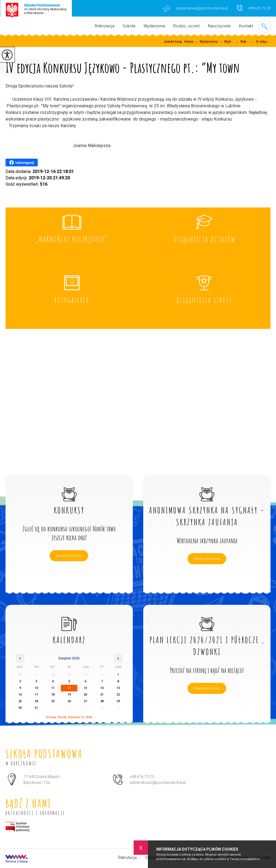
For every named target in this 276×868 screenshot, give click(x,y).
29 (118, 701)
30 (20, 708)
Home (189, 42)
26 (69, 701)
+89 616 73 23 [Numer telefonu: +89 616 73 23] (142, 777)
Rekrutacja (105, 26)
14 (102, 688)
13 (85, 688)
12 (69, 688)
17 (36, 695)
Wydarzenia (154, 26)
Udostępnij (22, 163)
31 (36, 708)
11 (53, 688)
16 (20, 695)
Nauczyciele (219, 26)
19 (69, 695)
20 (85, 695)
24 (36, 701)
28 (102, 701)
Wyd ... (226, 42)
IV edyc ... (260, 42)
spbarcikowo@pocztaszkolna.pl (196, 8)
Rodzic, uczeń (186, 26)
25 (53, 701)
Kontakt (246, 26)
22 (118, 695)
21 (102, 695)
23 (20, 701)
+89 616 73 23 (254, 8)
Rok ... (242, 42)
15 (118, 688)
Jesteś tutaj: (174, 42)
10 (36, 688)
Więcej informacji (69, 556)
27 (85, 701)
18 (53, 695)
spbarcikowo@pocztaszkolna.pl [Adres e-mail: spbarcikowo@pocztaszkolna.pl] (158, 782)
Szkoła (129, 26)
